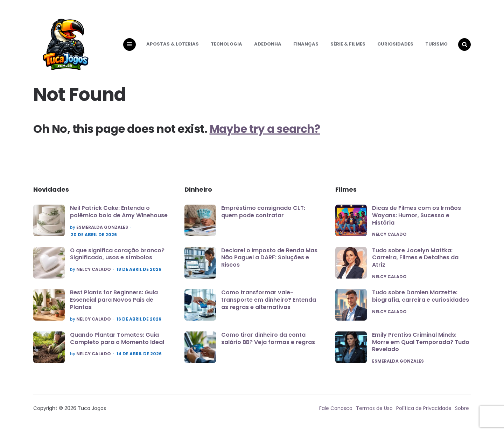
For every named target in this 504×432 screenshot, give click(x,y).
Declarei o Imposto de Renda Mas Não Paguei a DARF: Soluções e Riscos (269, 261)
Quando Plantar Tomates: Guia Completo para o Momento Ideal (117, 342)
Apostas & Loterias (173, 46)
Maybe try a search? (267, 132)
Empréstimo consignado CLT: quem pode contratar (263, 215)
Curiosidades (395, 46)
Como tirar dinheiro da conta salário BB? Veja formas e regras (268, 342)
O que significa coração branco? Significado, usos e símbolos (117, 258)
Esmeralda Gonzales (102, 231)
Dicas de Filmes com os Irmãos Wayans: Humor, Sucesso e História (416, 219)
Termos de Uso (374, 413)
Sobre (462, 413)
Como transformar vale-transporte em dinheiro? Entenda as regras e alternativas (269, 304)
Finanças (306, 46)
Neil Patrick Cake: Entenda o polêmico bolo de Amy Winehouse (119, 215)
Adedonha (268, 46)
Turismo (436, 46)
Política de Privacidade (424, 413)
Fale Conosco (336, 413)
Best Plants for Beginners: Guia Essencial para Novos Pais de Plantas (114, 304)
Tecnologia (226, 46)
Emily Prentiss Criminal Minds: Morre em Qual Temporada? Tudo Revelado (421, 346)
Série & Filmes (348, 46)
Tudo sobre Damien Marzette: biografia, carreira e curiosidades (421, 300)
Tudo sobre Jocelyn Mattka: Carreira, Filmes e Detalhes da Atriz (415, 262)
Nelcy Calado (94, 273)
